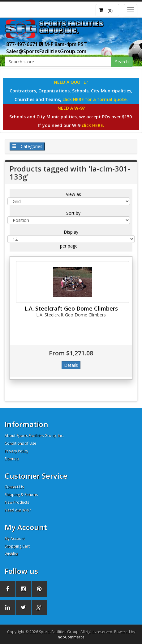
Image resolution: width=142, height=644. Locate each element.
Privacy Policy (16, 451)
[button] (107, 10)
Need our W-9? (18, 510)
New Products (17, 502)
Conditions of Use (20, 443)
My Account (15, 538)
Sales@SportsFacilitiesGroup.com (46, 51)
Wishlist (11, 554)
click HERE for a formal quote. (95, 99)
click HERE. (93, 125)
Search (122, 62)
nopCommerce (71, 637)
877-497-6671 (25, 44)
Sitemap (12, 459)
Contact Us (14, 487)
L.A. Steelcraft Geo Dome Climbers (71, 308)
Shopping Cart (17, 546)
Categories (27, 146)
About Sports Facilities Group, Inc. (34, 436)
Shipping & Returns (21, 495)
